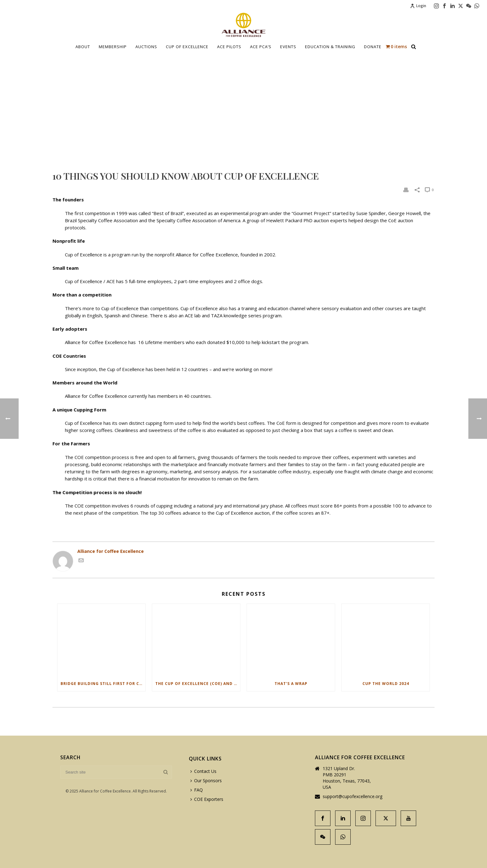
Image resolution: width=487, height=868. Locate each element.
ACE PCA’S (261, 47)
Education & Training (330, 47)
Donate (373, 47)
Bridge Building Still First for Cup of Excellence (103, 684)
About (83, 47)
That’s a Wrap (291, 684)
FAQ (197, 790)
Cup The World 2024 (386, 684)
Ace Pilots (229, 47)
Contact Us (203, 771)
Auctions (146, 47)
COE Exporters (207, 799)
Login (418, 6)
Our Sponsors (206, 781)
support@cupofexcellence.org (353, 797)
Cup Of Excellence (187, 47)
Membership (113, 47)
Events (288, 47)
